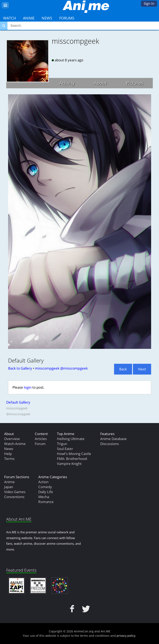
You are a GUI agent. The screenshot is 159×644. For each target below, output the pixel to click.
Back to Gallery (20, 368)
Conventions (14, 497)
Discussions (110, 444)
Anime (29, 18)
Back (123, 369)
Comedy (45, 487)
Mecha (44, 497)
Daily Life (46, 492)
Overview (12, 439)
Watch (10, 18)
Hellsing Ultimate (71, 439)
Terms (9, 459)
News (47, 18)
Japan (9, 487)
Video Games (15, 492)
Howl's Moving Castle (74, 454)
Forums (67, 18)
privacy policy (126, 636)
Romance (46, 502)
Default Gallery (18, 402)
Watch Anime (15, 444)
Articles (41, 439)
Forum (40, 444)
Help (8, 454)
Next (142, 369)
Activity (67, 83)
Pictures (135, 83)
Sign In (149, 3)
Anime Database (113, 439)
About (100, 83)
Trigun (62, 444)
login (28, 387)
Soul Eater (65, 449)
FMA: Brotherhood (72, 459)
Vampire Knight (69, 464)
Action (43, 482)
